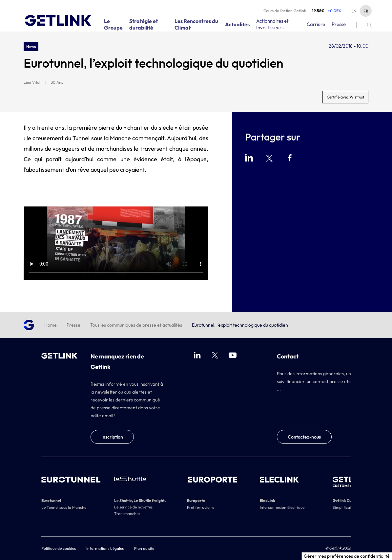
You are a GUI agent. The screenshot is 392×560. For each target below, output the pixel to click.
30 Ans (57, 82)
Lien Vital (32, 82)
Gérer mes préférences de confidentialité (347, 556)
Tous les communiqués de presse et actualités (136, 325)
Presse (73, 325)
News (31, 46)
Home (51, 325)
